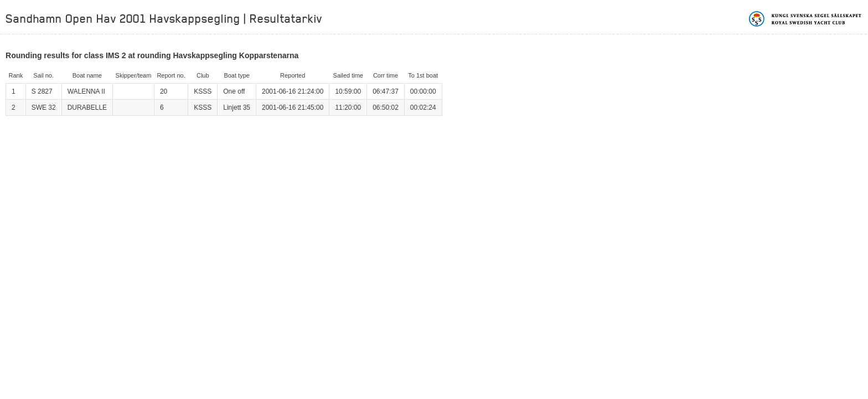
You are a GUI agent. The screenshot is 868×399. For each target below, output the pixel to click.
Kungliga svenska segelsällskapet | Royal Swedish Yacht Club (806, 19)
